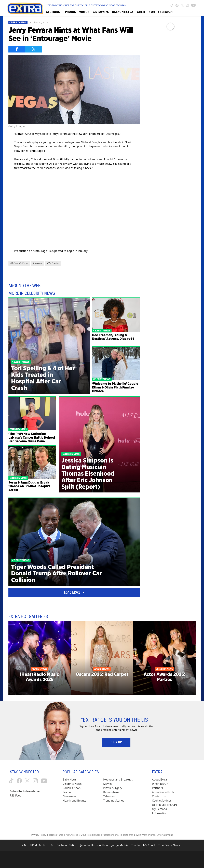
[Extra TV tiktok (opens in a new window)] (172, 5)
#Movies (37, 263)
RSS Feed (16, 795)
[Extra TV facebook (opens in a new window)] (177, 5)
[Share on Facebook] (17, 49)
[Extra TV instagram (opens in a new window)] (187, 5)
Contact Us (159, 796)
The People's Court (143, 845)
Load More (74, 592)
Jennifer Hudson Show (94, 845)
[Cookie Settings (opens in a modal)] (162, 801)
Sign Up (116, 742)
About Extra (159, 780)
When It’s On (160, 784)
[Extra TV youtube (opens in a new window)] (193, 5)
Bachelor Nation (67, 845)
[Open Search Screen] (165, 12)
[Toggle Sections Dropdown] (54, 12)
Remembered (112, 792)
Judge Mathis (120, 845)
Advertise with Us (163, 792)
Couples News (72, 788)
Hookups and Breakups (118, 780)
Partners (157, 788)
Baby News (70, 780)
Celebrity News (18, 23)
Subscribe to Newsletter (25, 791)
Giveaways (69, 796)
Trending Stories (114, 801)
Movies (108, 784)
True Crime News (169, 845)
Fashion (68, 792)
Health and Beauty (74, 801)
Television (109, 796)
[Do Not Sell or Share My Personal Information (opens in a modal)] (167, 809)
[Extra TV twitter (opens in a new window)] (182, 5)
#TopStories (53, 263)
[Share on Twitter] (34, 49)
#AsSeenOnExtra (19, 263)
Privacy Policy (39, 835)
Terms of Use (56, 835)
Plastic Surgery (113, 788)
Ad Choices (72, 835)
